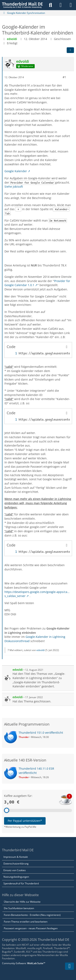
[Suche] (50, 5)
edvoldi (41, 650)
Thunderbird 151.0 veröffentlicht (41, 733)
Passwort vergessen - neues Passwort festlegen (31, 928)
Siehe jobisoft (14, 187)
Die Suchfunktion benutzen (19, 908)
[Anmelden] (61, 5)
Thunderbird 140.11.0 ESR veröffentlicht (36, 771)
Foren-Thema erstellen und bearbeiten (26, 922)
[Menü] (71, 5)
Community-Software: (24, 963)
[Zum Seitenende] (70, 966)
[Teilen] (70, 50)
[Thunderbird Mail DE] (22, 5)
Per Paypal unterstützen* (25, 821)
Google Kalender (16, 171)
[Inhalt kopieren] (67, 347)
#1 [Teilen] (64, 77)
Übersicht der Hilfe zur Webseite (22, 902)
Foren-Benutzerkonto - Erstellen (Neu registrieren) (32, 915)
